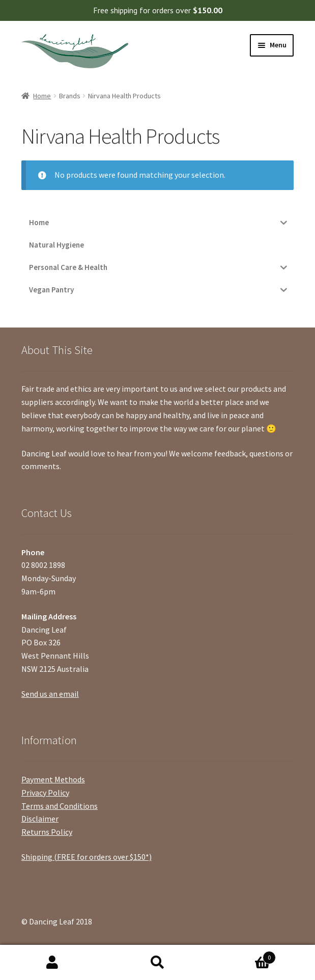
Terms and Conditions (60, 806)
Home (42, 96)
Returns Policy (47, 832)
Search (157, 963)
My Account (52, 963)
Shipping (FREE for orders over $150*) (87, 857)
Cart (243, 955)
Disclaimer (40, 819)
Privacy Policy (45, 793)
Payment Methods (53, 779)
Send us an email (50, 694)
